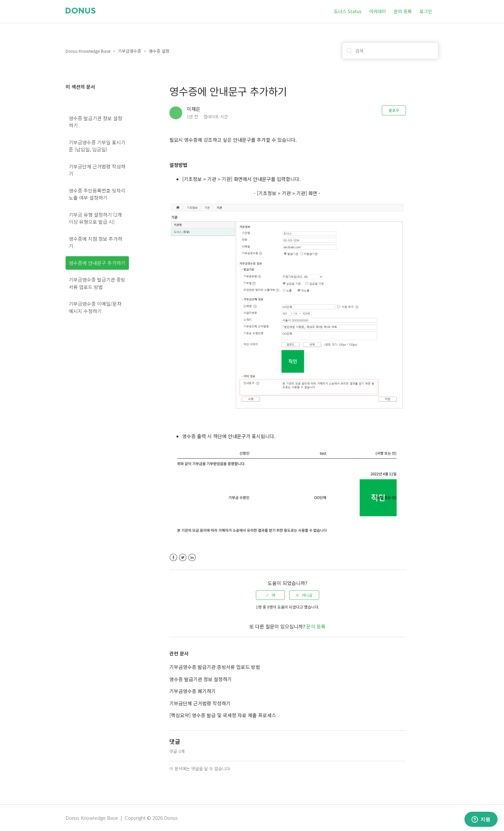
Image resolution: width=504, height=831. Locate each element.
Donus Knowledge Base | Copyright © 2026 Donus (122, 818)
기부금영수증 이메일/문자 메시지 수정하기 (95, 307)
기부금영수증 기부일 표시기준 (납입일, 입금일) (97, 146)
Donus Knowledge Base (88, 51)
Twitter (183, 558)
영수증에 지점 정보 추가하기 (95, 242)
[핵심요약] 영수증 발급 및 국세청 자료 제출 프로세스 (223, 715)
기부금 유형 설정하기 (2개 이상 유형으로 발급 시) (95, 218)
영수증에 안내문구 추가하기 (97, 263)
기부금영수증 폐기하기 (193, 691)
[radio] (270, 595)
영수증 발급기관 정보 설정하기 (95, 122)
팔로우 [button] (394, 110)
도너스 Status (348, 11)
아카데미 (378, 11)
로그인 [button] (426, 11)
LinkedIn (192, 558)
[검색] (390, 51)
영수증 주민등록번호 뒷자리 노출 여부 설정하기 (97, 194)
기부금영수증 (130, 51)
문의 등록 (403, 11)
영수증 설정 (159, 51)
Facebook (173, 558)
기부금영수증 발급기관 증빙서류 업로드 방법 (97, 283)
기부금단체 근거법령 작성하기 (97, 170)
